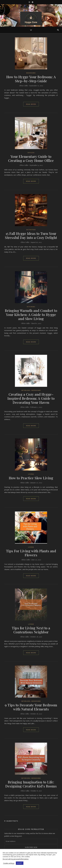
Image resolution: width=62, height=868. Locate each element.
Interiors (26, 390)
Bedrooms (31, 73)
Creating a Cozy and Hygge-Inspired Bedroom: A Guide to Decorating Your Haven (31, 398)
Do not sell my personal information (16, 859)
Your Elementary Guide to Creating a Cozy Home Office (31, 158)
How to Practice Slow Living (31, 478)
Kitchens (31, 307)
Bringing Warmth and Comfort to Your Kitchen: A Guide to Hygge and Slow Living (31, 314)
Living (31, 474)
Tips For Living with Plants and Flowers (31, 553)
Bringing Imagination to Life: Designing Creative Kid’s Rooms (31, 784)
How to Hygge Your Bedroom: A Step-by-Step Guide (31, 79)
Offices (31, 153)
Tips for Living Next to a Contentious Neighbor (31, 630)
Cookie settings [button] (9, 863)
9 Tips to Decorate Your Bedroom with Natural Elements (31, 707)
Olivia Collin (23, 86)
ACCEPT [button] (20, 863)
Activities (31, 230)
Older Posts (11, 821)
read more (31, 104)
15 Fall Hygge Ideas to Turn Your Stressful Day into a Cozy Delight (31, 235)
